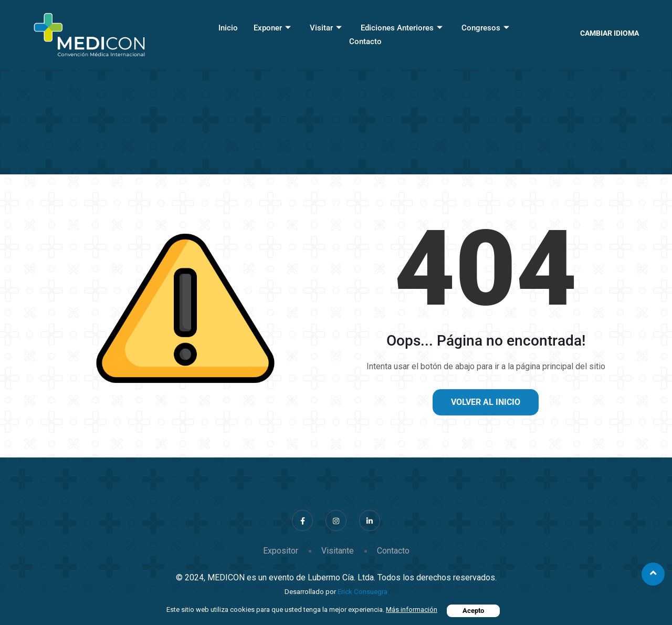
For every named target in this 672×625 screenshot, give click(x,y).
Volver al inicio (486, 402)
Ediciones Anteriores (402, 28)
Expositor (281, 551)
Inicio (228, 28)
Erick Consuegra (363, 592)
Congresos (485, 28)
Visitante (338, 551)
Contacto (365, 41)
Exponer (272, 28)
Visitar (326, 28)
